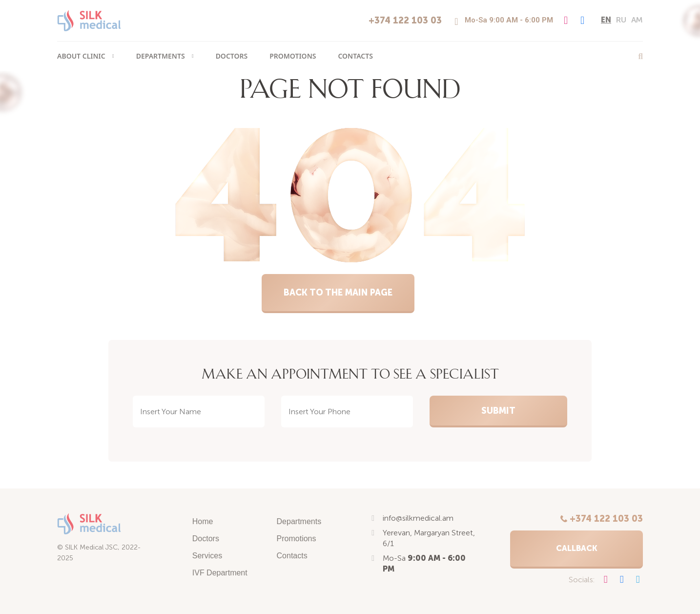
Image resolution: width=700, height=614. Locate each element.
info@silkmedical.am (418, 518)
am (637, 20)
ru (621, 20)
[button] (576, 550)
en (606, 20)
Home (203, 521)
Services (207, 556)
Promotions (293, 56)
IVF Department (220, 573)
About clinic (81, 56)
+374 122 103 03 (405, 21)
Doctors (232, 56)
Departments (161, 56)
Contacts (355, 56)
